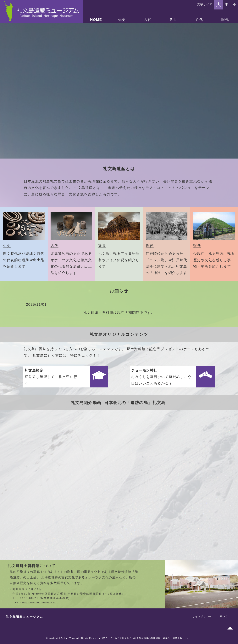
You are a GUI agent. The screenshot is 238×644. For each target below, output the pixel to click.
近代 (199, 20)
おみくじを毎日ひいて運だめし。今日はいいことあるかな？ (161, 377)
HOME (96, 20)
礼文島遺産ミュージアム (24, 617)
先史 (122, 20)
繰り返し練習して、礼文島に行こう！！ (53, 377)
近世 (174, 20)
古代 (148, 20)
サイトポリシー (202, 616)
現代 (225, 20)
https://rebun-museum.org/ (41, 603)
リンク (224, 616)
